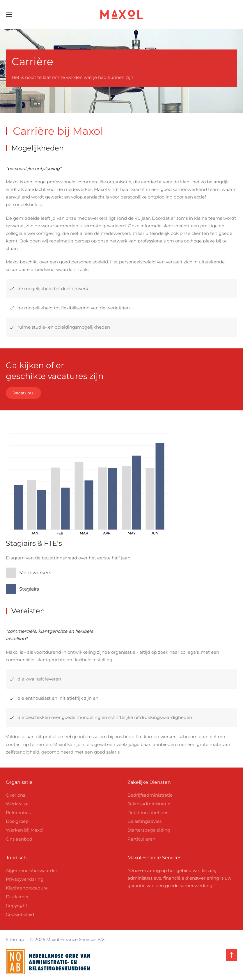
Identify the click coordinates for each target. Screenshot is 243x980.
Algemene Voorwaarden (32, 870)
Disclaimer (17, 897)
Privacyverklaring (25, 879)
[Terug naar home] (122, 15)
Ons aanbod (19, 839)
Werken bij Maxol (25, 830)
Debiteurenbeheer (148, 812)
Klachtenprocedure (27, 888)
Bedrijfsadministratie (150, 795)
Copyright (17, 905)
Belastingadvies (144, 821)
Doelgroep (17, 821)
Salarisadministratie (149, 804)
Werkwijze (17, 804)
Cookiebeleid (20, 914)
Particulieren (141, 839)
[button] (9, 15)
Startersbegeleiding (149, 830)
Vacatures (23, 393)
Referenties (18, 812)
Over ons (15, 795)
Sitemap (14, 939)
